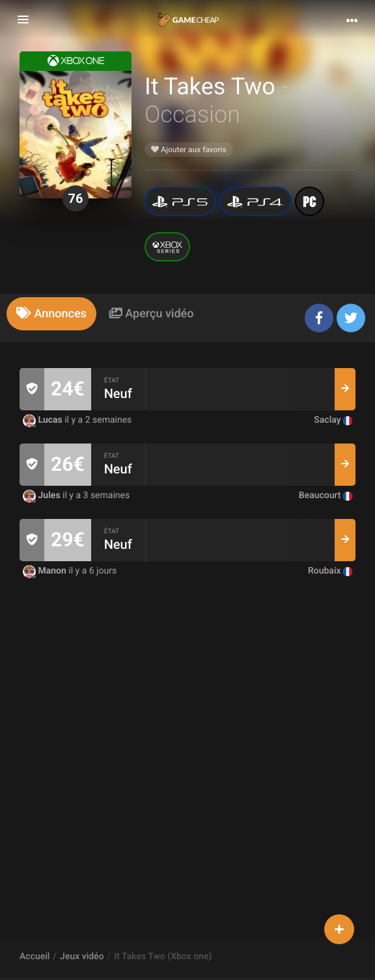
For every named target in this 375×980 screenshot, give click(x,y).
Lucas (44, 420)
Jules (43, 496)
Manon (46, 571)
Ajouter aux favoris (189, 150)
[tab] (51, 314)
